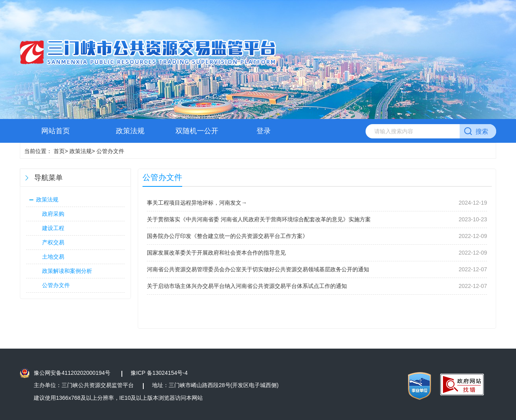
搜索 (482, 131)
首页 (59, 151)
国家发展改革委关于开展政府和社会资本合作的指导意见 (216, 253)
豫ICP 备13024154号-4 (159, 373)
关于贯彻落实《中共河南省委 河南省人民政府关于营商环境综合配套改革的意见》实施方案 (259, 219)
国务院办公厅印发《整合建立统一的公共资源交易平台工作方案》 (227, 236)
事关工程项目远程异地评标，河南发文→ (197, 203)
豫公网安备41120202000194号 (72, 373)
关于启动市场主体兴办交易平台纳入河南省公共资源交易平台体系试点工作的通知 (247, 286)
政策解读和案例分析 (67, 271)
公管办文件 (56, 285)
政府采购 (53, 214)
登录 (264, 131)
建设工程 (53, 228)
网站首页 (56, 131)
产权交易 (53, 242)
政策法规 (130, 131)
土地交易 (53, 257)
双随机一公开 (197, 131)
